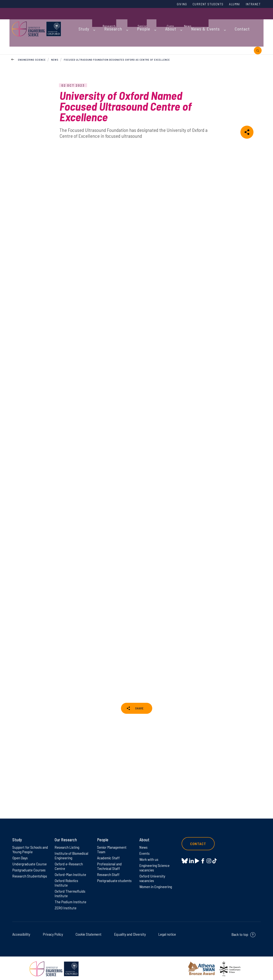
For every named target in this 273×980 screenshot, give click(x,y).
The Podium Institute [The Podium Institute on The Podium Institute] (71, 900)
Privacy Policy (53, 933)
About (156, 19)
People (133, 19)
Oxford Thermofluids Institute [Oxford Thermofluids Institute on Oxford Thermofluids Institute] (71, 891)
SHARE (139, 689)
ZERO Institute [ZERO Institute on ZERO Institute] (66, 906)
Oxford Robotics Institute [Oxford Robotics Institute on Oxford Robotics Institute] (67, 880)
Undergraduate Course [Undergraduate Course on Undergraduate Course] (31, 859)
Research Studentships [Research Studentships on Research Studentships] (23, 875)
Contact (219, 19)
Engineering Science (32, 36)
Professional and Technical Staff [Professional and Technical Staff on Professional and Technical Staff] (110, 862)
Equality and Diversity (130, 933)
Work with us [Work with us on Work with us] (150, 855)
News (55, 36)
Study (81, 19)
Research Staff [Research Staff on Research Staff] (109, 871)
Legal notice (167, 933)
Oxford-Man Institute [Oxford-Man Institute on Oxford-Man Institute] (71, 871)
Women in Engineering (157, 884)
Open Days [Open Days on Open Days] (21, 853)
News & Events (187, 19)
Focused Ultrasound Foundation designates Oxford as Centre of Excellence (117, 36)
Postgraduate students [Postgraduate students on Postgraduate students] (108, 880)
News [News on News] (144, 842)
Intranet (252, 4)
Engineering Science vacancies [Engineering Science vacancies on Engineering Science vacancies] (156, 863)
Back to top (240, 933)
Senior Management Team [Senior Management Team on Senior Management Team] (113, 844)
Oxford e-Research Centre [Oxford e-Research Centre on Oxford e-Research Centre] (70, 862)
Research (107, 19)
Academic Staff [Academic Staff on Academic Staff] (109, 853)
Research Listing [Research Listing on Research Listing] (68, 842)
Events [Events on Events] (145, 848)
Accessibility (21, 933)
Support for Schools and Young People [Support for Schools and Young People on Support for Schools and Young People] (28, 844)
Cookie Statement (88, 933)
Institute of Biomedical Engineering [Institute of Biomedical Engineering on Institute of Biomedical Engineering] (72, 851)
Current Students (201, 4)
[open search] (258, 19)
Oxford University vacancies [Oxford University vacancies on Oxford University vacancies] (153, 875)
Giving (171, 4)
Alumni (231, 4)
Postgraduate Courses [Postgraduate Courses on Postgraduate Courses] (30, 866)
